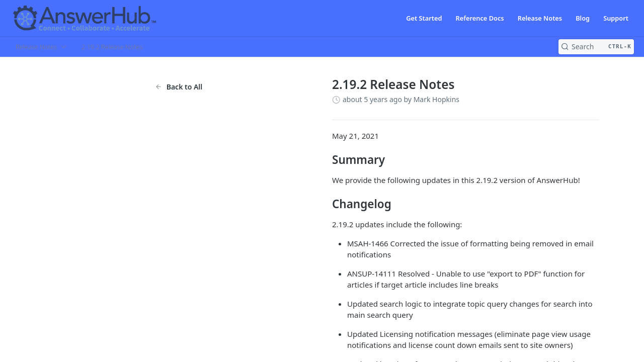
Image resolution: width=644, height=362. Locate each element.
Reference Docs (480, 18)
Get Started (424, 18)
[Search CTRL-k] (596, 47)
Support (616, 18)
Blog (583, 18)
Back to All (179, 87)
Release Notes (540, 18)
